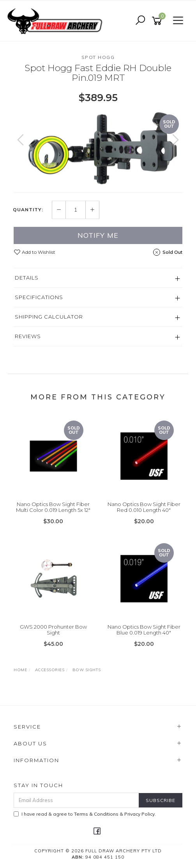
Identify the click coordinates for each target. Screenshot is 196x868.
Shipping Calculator (49, 317)
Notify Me (98, 235)
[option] (98, 148)
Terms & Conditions (96, 814)
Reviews (28, 336)
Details (27, 278)
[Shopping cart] (158, 21)
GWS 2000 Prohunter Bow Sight (53, 630)
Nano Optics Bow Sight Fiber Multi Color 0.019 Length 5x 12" (53, 507)
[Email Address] (76, 800)
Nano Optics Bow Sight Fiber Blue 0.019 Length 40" (144, 630)
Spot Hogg (98, 57)
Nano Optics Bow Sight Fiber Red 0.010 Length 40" (144, 507)
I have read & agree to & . (85, 814)
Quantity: (28, 210)
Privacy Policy (139, 814)
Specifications (39, 297)
